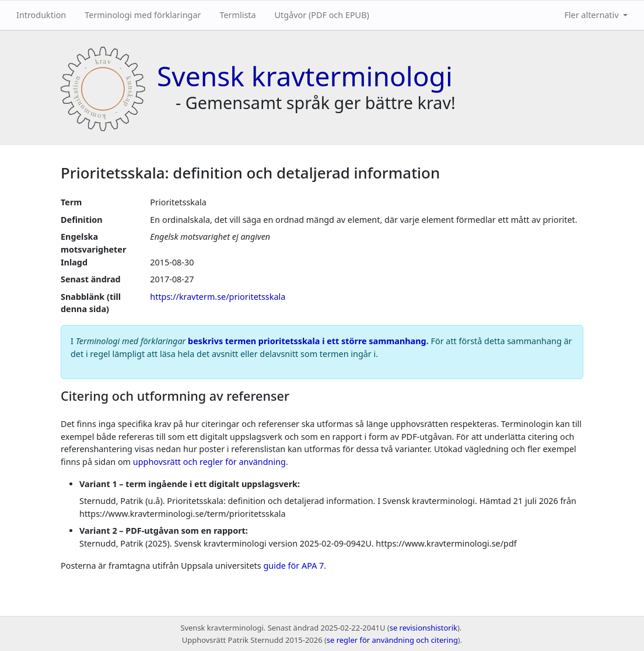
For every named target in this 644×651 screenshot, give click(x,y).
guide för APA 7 (293, 566)
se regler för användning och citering (392, 640)
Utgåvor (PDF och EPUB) (322, 15)
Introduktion (41, 15)
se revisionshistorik (423, 628)
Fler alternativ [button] (592, 15)
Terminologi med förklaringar (143, 15)
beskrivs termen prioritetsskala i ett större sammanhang (307, 341)
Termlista (237, 15)
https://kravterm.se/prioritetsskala (218, 297)
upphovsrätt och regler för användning (209, 462)
